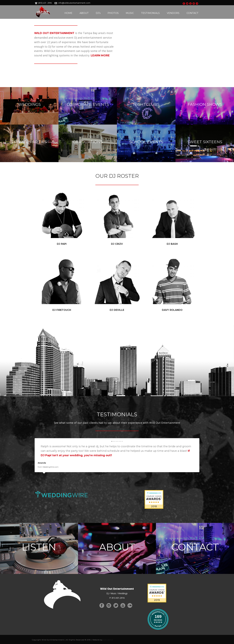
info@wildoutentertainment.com (74, 3)
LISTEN (39, 547)
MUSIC (130, 13)
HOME (68, 13)
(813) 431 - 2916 (45, 3)
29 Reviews (97, 492)
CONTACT (193, 13)
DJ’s (98, 13)
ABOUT (84, 13)
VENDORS (173, 13)
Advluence (108, 640)
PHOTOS (113, 13)
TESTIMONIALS (150, 13)
